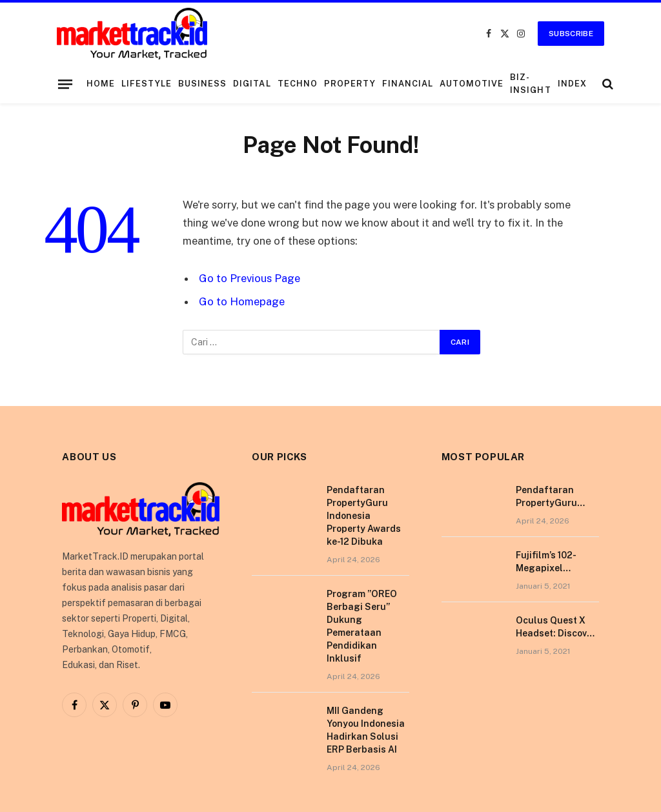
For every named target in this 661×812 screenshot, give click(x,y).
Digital (252, 84)
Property (350, 84)
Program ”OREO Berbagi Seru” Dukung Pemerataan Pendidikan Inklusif (362, 626)
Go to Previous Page (249, 278)
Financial (408, 84)
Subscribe (571, 34)
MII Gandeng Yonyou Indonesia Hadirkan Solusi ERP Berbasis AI (366, 730)
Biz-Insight (530, 84)
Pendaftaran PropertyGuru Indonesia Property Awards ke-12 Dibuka (364, 516)
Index (572, 84)
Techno (298, 84)
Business (202, 84)
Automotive (472, 84)
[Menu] (65, 84)
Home (101, 84)
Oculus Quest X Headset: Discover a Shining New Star (556, 627)
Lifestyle (147, 84)
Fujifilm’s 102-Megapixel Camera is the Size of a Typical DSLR (557, 562)
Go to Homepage (242, 301)
